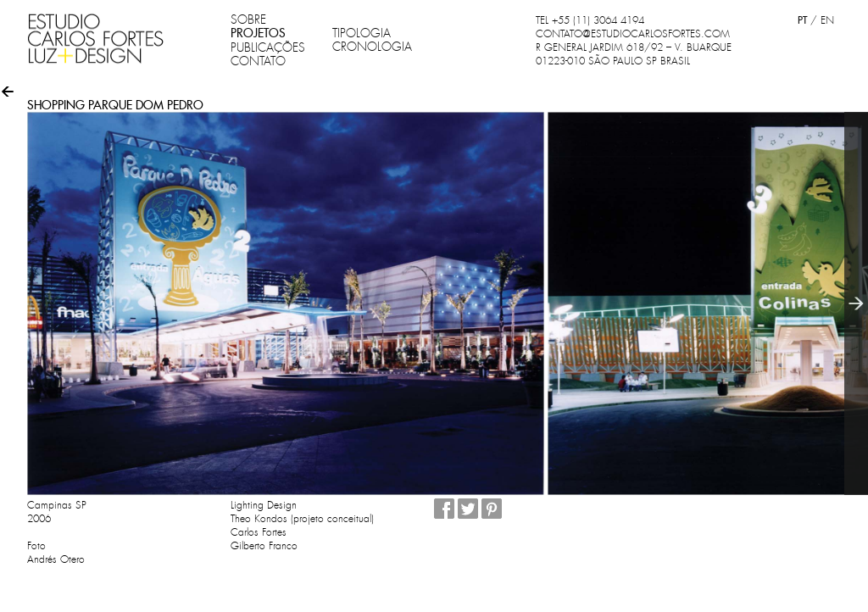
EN (827, 20)
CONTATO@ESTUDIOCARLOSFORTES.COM (633, 34)
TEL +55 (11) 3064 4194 (590, 20)
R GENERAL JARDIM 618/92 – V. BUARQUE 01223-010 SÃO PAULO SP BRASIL (634, 54)
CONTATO (258, 61)
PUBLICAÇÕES (268, 47)
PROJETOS (258, 33)
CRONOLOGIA (372, 47)
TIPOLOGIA (362, 33)
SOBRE (248, 19)
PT (802, 20)
